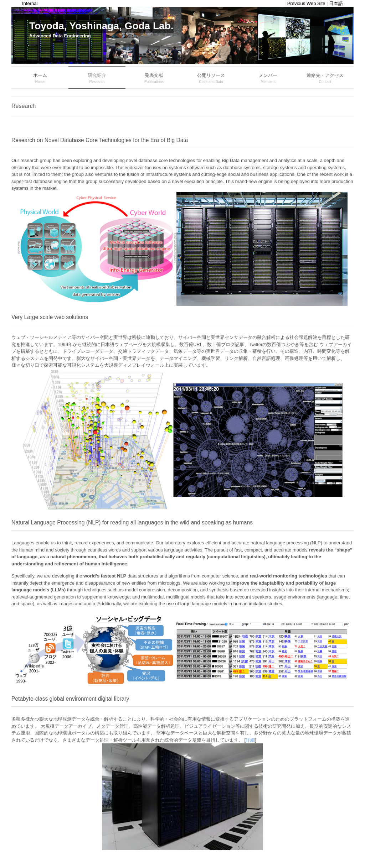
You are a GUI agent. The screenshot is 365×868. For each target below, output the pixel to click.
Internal (30, 3)
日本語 (336, 3)
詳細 (250, 740)
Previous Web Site (306, 3)
